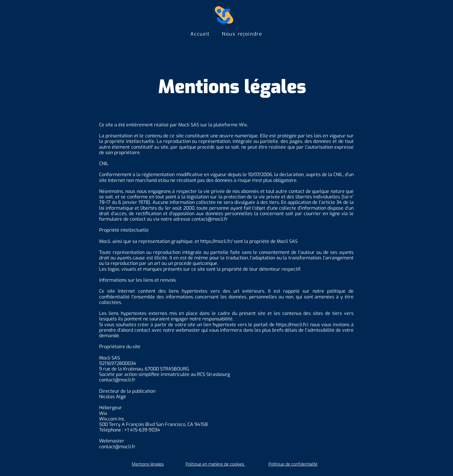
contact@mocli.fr (210, 219)
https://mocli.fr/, (292, 325)
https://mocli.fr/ (216, 241)
